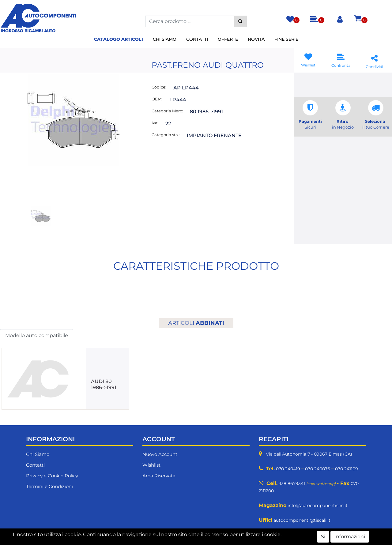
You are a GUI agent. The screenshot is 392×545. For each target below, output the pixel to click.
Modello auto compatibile (37, 335)
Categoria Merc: (167, 111)
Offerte (228, 39)
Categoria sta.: (166, 135)
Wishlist (151, 465)
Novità (256, 39)
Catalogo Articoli (119, 39)
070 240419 (288, 469)
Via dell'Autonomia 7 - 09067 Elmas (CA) (309, 454)
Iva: (155, 123)
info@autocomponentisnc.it (318, 506)
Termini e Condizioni (49, 486)
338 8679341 (292, 483)
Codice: (159, 87)
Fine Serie (286, 39)
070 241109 (347, 469)
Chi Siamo (165, 39)
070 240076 (318, 469)
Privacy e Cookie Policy (52, 476)
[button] (241, 21)
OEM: (157, 99)
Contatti (197, 39)
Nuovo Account (160, 454)
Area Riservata (159, 476)
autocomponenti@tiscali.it (302, 520)
